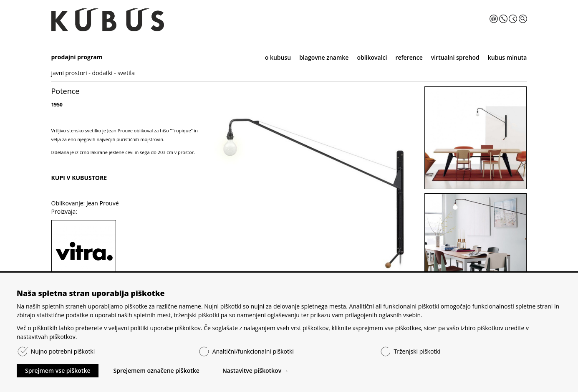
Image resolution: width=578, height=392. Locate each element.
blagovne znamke (324, 57)
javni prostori (69, 73)
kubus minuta (507, 57)
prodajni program (77, 57)
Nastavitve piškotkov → (256, 371)
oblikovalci (372, 57)
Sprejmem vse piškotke (58, 371)
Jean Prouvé (103, 203)
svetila (126, 73)
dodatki (102, 73)
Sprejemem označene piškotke (156, 371)
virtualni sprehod (455, 57)
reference (409, 57)
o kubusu (278, 57)
